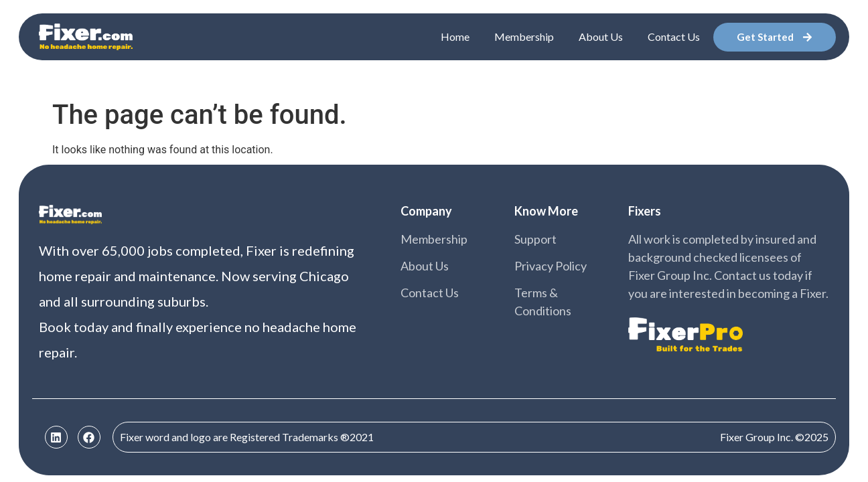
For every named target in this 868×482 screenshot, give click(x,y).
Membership (524, 36)
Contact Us (674, 36)
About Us (601, 36)
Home (455, 36)
